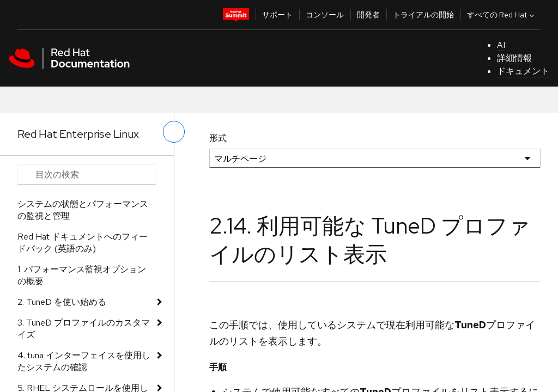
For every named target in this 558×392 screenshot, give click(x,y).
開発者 (368, 15)
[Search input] (87, 175)
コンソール (325, 15)
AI (501, 45)
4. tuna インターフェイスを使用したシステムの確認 (84, 361)
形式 (218, 138)
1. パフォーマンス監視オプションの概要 (82, 275)
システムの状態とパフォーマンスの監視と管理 (83, 210)
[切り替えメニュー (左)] (174, 132)
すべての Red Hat (502, 15)
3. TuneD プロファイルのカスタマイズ (84, 329)
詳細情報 (514, 58)
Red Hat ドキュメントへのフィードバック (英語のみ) (83, 243)
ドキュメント (523, 71)
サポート (277, 15)
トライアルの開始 (423, 15)
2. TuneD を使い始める (62, 302)
